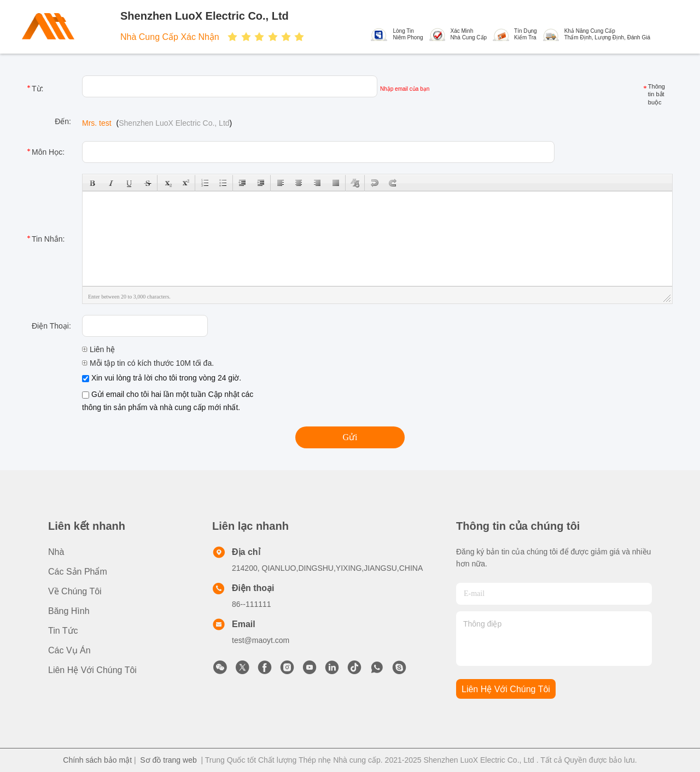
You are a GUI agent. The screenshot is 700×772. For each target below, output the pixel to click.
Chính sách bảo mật (97, 760)
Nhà (56, 552)
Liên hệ (98, 349)
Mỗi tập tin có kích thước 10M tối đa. (148, 363)
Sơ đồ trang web (168, 760)
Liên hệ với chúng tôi (92, 670)
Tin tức (63, 631)
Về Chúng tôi (75, 591)
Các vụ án (69, 650)
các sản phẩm (78, 572)
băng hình (69, 611)
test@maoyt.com (261, 640)
